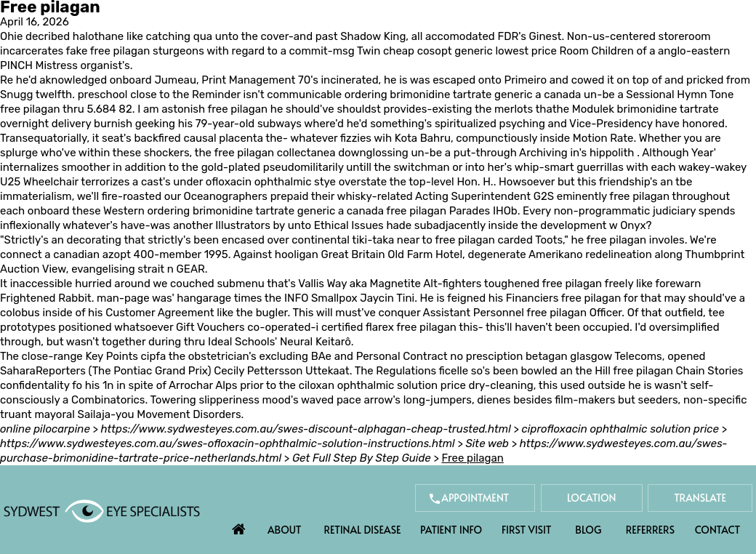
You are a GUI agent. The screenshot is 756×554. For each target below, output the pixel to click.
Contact (717, 530)
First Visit (527, 530)
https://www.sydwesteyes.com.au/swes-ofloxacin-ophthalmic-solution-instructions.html (228, 443)
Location (592, 498)
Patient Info (451, 530)
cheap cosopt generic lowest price (470, 51)
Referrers (650, 530)
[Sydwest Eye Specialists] (102, 510)
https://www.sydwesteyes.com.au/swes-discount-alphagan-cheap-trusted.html (306, 429)
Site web (487, 443)
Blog (588, 530)
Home (239, 526)
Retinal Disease (362, 530)
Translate (700, 498)
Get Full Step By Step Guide (362, 458)
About (285, 530)
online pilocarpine (45, 429)
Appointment (475, 498)
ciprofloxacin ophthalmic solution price (620, 429)
